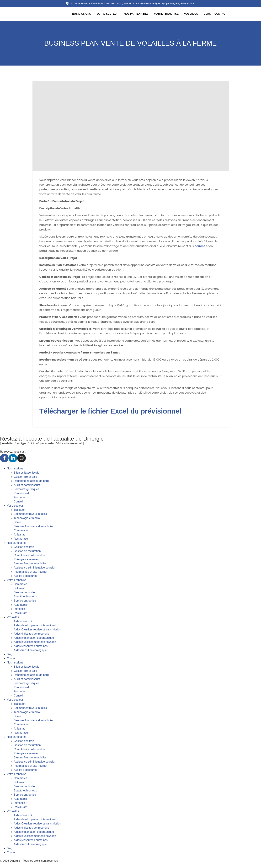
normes (200, 246)
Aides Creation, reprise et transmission (37, 629)
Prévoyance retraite (26, 559)
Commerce (20, 584)
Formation (20, 497)
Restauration (22, 539)
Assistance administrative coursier (35, 568)
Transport (20, 510)
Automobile (21, 605)
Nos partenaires (136, 14)
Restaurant (20, 613)
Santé (17, 522)
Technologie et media (27, 518)
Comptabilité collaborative (30, 555)
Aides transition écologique (30, 650)
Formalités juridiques (26, 489)
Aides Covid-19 (23, 621)
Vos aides (191, 14)
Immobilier (20, 609)
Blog (207, 14)
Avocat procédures (25, 576)
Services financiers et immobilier (33, 526)
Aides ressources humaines (31, 646)
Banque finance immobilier (30, 563)
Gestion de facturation (27, 551)
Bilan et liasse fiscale (27, 473)
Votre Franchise (166, 14)
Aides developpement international (35, 625)
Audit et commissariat (27, 485)
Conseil (18, 502)
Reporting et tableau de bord (31, 481)
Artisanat (19, 535)
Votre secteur (107, 14)
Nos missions (81, 14)
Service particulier (25, 592)
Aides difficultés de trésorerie (31, 634)
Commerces (21, 530)
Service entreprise (25, 601)
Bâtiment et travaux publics (30, 514)
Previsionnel (21, 493)
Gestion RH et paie (25, 477)
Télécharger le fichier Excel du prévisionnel (110, 411)
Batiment (19, 588)
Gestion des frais (24, 547)
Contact (221, 14)
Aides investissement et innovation (35, 642)
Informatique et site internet (30, 572)
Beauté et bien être (25, 596)
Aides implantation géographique (34, 638)
